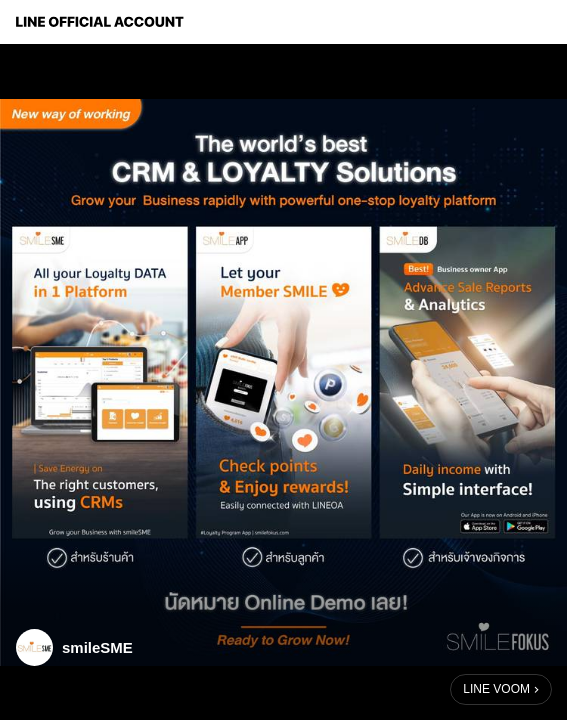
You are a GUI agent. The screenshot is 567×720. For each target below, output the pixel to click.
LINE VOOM (496, 689)
